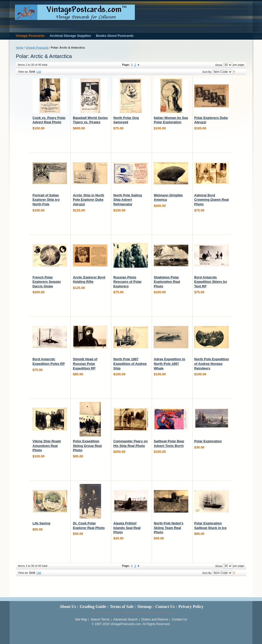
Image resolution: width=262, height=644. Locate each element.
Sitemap (144, 607)
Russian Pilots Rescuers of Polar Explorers (128, 282)
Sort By (207, 72)
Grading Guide (93, 607)
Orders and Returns (155, 619)
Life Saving (41, 523)
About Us (68, 607)
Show (219, 65)
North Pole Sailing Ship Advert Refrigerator (128, 200)
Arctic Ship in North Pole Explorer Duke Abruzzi (89, 200)
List (39, 72)
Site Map (81, 619)
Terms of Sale (122, 607)
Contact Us (165, 607)
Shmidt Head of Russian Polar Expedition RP (85, 364)
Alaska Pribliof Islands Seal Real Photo (127, 528)
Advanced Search (125, 619)
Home (20, 48)
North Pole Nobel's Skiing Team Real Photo (169, 528)
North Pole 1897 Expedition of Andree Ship (130, 364)
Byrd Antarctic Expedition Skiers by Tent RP (211, 282)
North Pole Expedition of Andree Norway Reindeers (212, 364)
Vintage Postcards (37, 48)
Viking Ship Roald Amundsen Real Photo (47, 446)
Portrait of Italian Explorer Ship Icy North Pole (46, 200)
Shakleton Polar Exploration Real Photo (167, 282)
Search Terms (100, 619)
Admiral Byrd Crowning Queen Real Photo (211, 200)
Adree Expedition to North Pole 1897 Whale (170, 364)
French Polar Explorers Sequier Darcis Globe (47, 282)
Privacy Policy (191, 607)
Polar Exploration (208, 441)
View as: (23, 72)
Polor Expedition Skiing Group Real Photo (87, 446)
